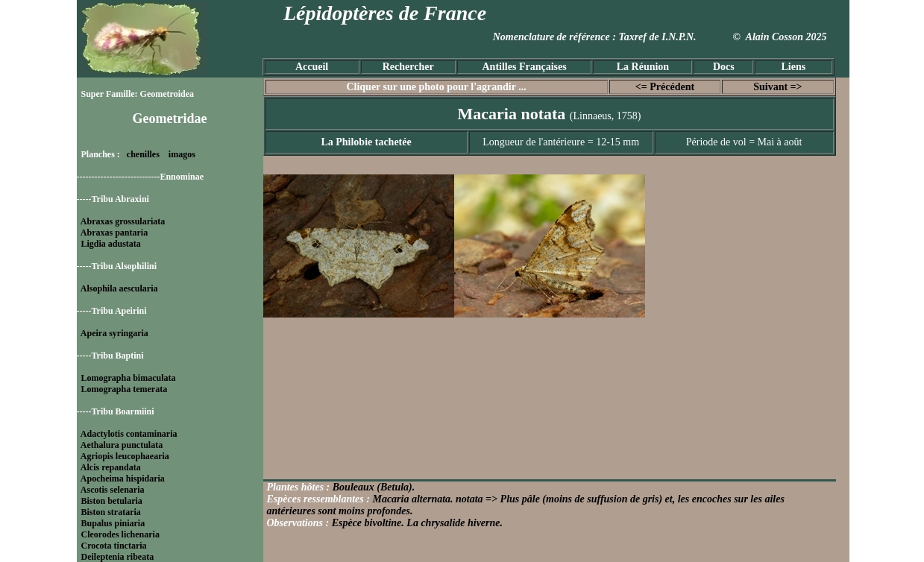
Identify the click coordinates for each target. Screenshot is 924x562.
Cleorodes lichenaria (120, 534)
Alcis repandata (111, 467)
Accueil (312, 67)
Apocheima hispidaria (123, 479)
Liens (793, 67)
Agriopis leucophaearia (125, 456)
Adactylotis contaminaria (129, 434)
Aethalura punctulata (122, 445)
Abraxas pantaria (114, 233)
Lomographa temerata (125, 389)
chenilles (143, 154)
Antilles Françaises (525, 67)
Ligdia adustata (111, 244)
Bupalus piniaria (113, 523)
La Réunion (643, 67)
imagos (182, 154)
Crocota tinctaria (114, 546)
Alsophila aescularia (119, 288)
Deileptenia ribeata (118, 557)
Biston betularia (112, 501)
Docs (724, 67)
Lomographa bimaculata (129, 378)
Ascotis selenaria (113, 490)
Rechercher (408, 67)
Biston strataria (111, 512)
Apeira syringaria (114, 333)
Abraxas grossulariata (123, 221)
